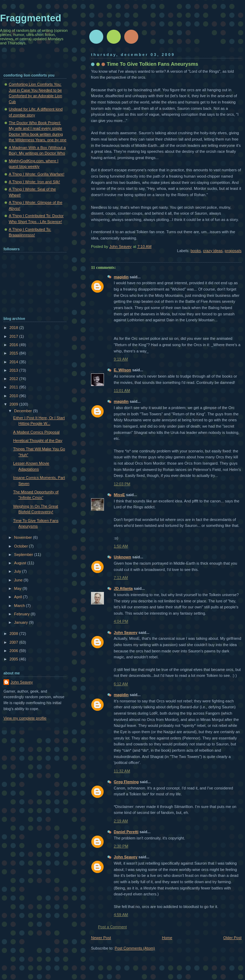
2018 (14, 328)
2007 (14, 642)
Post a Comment (112, 927)
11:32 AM (122, 771)
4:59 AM (121, 915)
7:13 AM (121, 578)
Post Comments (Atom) (135, 948)
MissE (119, 495)
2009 (14, 404)
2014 (14, 362)
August (20, 563)
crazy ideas (213, 251)
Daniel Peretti (126, 832)
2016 (14, 345)
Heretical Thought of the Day (38, 441)
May (18, 588)
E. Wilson (122, 370)
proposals (233, 251)
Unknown (122, 557)
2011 (14, 387)
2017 (14, 336)
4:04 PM (121, 621)
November (23, 537)
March (20, 606)
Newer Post (101, 938)
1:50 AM (121, 546)
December (23, 411)
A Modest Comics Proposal (37, 432)
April (18, 597)
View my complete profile (25, 718)
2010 (14, 396)
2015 (14, 353)
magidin (121, 277)
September (24, 555)
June (19, 580)
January (21, 622)
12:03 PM (122, 484)
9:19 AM (121, 359)
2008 (14, 634)
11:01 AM (122, 391)
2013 (14, 370)
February (22, 614)
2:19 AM (121, 821)
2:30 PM (121, 846)
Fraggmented (31, 18)
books (195, 251)
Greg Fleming (126, 782)
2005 (14, 659)
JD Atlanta (123, 588)
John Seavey (126, 632)
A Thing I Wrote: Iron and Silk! (34, 182)
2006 (14, 651)
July (18, 571)
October (21, 546)
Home (167, 938)
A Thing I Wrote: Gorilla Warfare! (37, 174)
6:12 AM (121, 684)
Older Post (232, 938)
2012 (14, 379)
